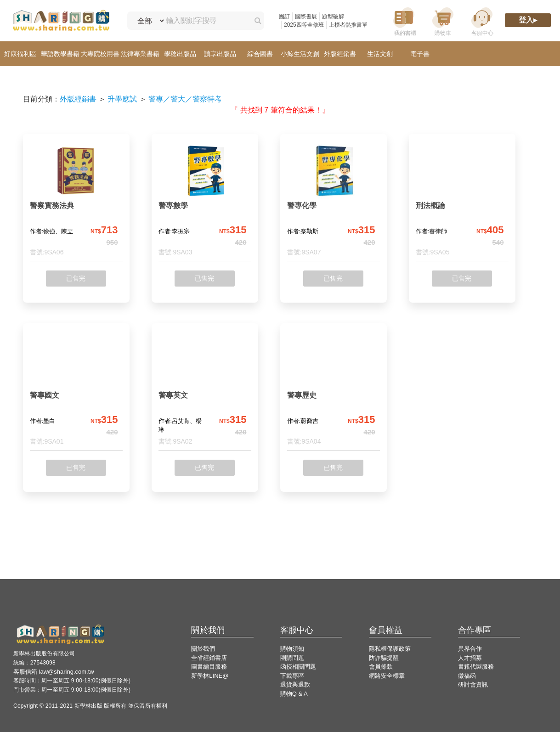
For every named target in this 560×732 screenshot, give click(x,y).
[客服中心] (482, 21)
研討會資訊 (473, 684)
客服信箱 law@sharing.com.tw (54, 672)
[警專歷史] (334, 391)
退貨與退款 (295, 684)
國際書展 (306, 17)
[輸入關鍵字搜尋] (205, 21)
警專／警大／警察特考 (185, 99)
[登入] (528, 21)
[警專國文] (76, 391)
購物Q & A (294, 694)
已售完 (76, 278)
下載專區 (292, 676)
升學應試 (122, 99)
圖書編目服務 (209, 667)
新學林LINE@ (210, 676)
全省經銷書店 (209, 658)
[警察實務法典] (76, 201)
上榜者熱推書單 (348, 25)
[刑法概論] (462, 201)
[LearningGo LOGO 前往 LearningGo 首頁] (61, 21)
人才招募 (470, 658)
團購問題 (292, 658)
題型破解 (333, 17)
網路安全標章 (387, 676)
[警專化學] (334, 201)
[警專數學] (205, 201)
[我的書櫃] (404, 21)
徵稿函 (467, 676)
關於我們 (203, 649)
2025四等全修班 (304, 25)
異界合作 (470, 649)
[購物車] (443, 21)
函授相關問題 (298, 667)
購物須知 (292, 649)
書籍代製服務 (476, 667)
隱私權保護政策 (390, 649)
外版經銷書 (78, 99)
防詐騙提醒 (384, 658)
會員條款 (381, 667)
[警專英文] (205, 391)
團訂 (284, 17)
